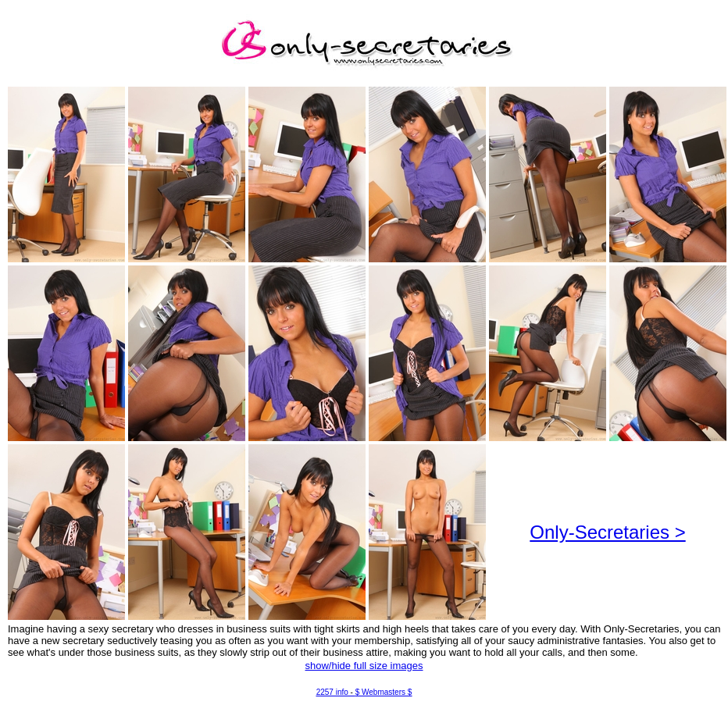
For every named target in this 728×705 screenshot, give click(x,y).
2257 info (332, 692)
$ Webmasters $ (384, 692)
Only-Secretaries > (607, 532)
